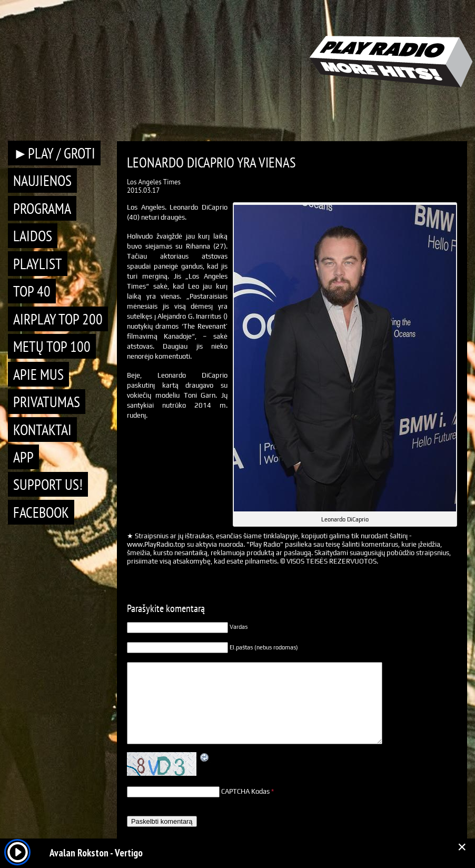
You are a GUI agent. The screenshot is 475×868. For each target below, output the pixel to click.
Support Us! (48, 484)
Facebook (41, 512)
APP (23, 457)
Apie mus (38, 374)
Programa (42, 208)
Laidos (33, 236)
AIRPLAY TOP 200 (58, 319)
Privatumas (47, 402)
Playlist (38, 264)
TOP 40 (32, 291)
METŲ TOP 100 (52, 346)
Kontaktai (42, 430)
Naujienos (42, 180)
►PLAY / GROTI (54, 153)
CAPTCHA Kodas (245, 791)
